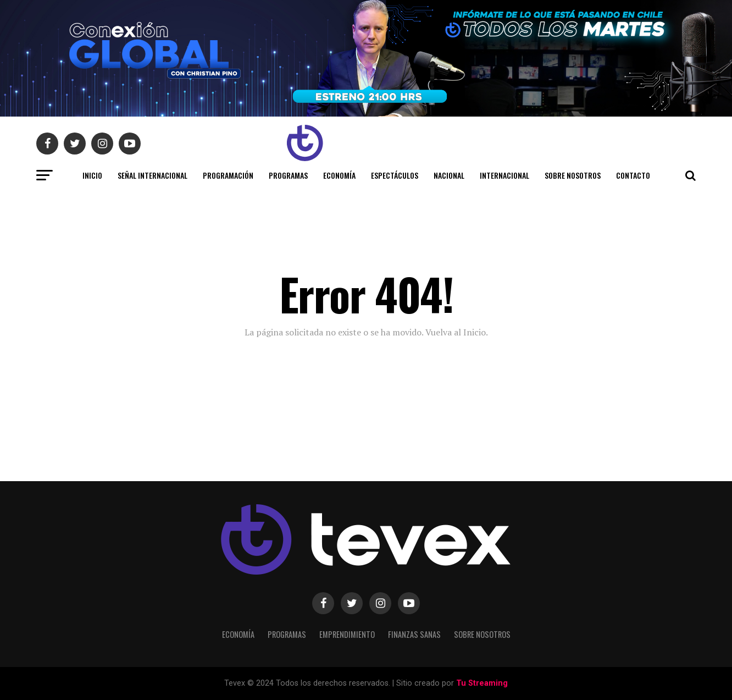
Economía (339, 175)
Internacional (504, 175)
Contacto (633, 175)
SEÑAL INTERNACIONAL (152, 175)
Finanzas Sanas (414, 634)
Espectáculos (395, 175)
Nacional (449, 175)
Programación (228, 175)
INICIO (92, 175)
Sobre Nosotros (573, 175)
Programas (288, 175)
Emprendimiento (347, 634)
